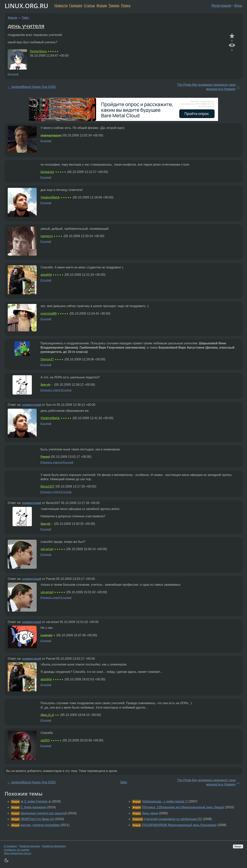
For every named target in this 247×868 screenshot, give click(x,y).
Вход (238, 6)
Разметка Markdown (54, 846)
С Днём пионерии (33, 807)
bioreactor (47, 172)
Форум (102, 6)
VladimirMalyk (50, 197)
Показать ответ (50, 390)
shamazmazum (51, 135)
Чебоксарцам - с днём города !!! (165, 801)
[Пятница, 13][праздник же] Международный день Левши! (183, 807)
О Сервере (10, 846)
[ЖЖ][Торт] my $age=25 (37, 819)
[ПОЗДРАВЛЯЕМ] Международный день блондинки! (179, 825)
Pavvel (45, 457)
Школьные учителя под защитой (44, 813)
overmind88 (49, 314)
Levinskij (46, 635)
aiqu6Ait (46, 275)
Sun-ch (45, 385)
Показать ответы (51, 462)
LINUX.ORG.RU (26, 6)
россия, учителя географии (40, 825)
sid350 (45, 740)
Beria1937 (48, 486)
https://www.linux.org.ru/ (17, 853)
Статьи (89, 6)
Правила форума (30, 846)
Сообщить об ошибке (17, 850)
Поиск (126, 6)
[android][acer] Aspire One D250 (33, 87)
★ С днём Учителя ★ (36, 801)
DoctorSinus (38, 51)
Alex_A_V (47, 715)
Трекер (114, 6)
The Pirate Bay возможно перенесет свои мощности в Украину (206, 87)
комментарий (32, 405)
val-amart (47, 549)
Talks (25, 18)
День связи (150, 813)
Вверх (238, 846)
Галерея (76, 6)
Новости (61, 6)
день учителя (26, 26)
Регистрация (221, 6)
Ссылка (13, 74)
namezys (47, 236)
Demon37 (47, 359)
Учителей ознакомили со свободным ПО (173, 819)
